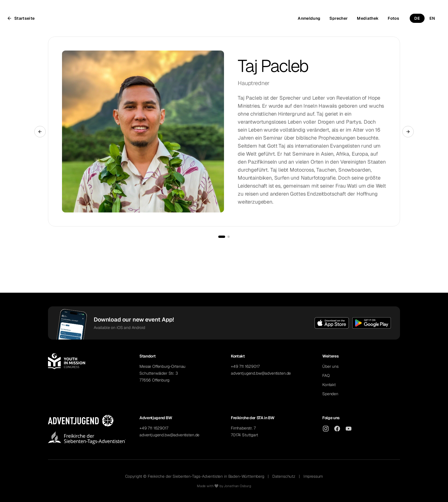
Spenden (330, 394)
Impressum (313, 476)
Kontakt (329, 385)
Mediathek (368, 18)
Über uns (330, 366)
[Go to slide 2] (229, 237)
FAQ (326, 376)
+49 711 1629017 (245, 366)
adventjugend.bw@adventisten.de (261, 373)
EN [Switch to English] (432, 18)
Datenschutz (284, 476)
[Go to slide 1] (222, 237)
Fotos (393, 18)
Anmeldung (309, 18)
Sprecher (339, 18)
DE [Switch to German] (417, 18)
